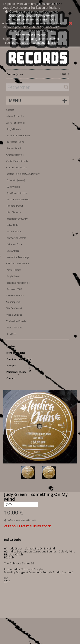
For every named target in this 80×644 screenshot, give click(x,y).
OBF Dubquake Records (18, 264)
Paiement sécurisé (16, 372)
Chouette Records (15, 155)
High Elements (14, 212)
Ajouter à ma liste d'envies (20, 520)
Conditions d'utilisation (19, 359)
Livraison (11, 346)
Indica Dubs (12, 225)
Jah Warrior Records (16, 238)
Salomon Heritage (15, 296)
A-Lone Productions (16, 116)
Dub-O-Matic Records (17, 193)
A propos (12, 366)
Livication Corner (15, 244)
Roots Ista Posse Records (18, 283)
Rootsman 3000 (14, 289)
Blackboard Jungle (15, 142)
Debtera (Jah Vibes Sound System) (23, 174)
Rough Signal (13, 276)
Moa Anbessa (13, 251)
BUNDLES (11, 334)
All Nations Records (16, 123)
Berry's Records (13, 129)
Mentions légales (16, 353)
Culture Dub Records (17, 168)
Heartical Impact (15, 206)
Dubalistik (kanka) (16, 180)
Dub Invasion (13, 187)
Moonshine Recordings (17, 257)
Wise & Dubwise (14, 315)
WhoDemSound (14, 308)
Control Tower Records (17, 161)
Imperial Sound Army (17, 219)
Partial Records (14, 270)
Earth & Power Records (17, 200)
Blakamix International (18, 136)
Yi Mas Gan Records (16, 321)
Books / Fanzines (15, 328)
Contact (11, 378)
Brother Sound (14, 148)
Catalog (10, 110)
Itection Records (14, 232)
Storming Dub (13, 302)
